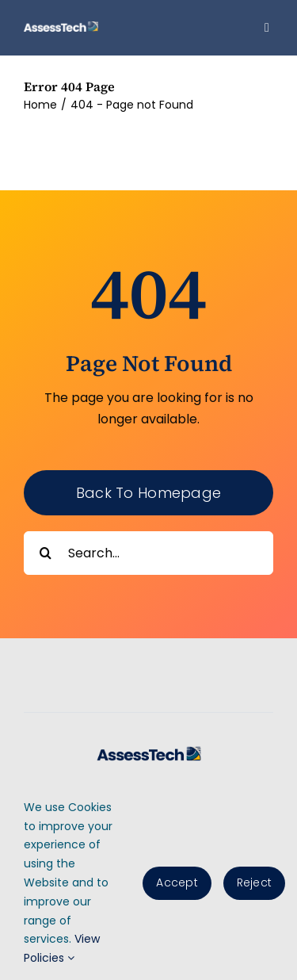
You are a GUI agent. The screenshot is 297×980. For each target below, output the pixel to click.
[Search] (46, 553)
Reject (254, 882)
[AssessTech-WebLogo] (61, 27)
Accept (177, 882)
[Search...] (148, 553)
